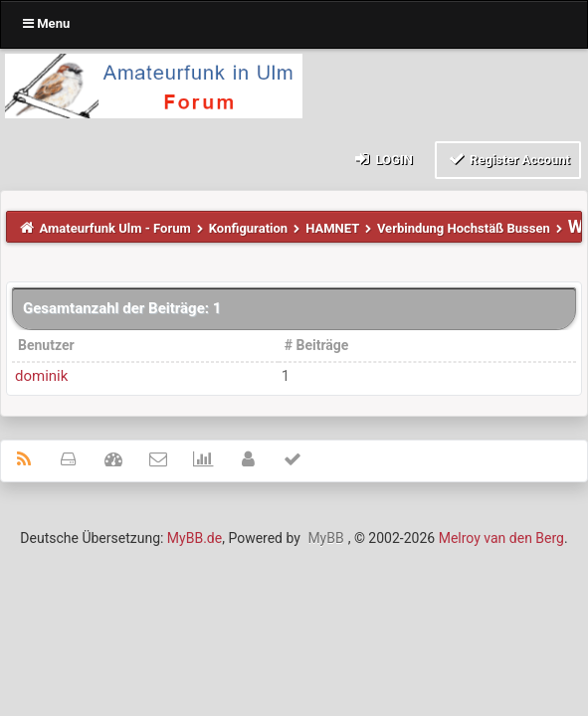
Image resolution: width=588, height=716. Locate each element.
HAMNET (332, 228)
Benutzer (46, 345)
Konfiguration (248, 228)
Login (383, 159)
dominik (41, 376)
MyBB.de (195, 538)
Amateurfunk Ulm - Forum (115, 228)
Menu (46, 23)
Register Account (508, 159)
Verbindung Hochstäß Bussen (464, 228)
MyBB (325, 538)
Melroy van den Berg (501, 538)
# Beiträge (317, 345)
